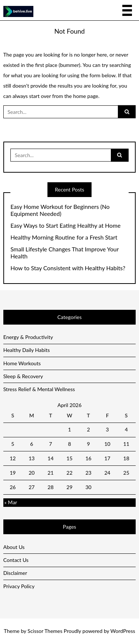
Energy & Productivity (28, 337)
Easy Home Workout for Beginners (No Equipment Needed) (60, 210)
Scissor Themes (45, 631)
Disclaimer (15, 573)
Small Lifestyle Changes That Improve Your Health (64, 253)
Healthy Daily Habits (27, 350)
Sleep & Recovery (23, 376)
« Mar (11, 502)
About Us (14, 547)
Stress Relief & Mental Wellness (39, 389)
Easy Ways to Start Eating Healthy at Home (65, 226)
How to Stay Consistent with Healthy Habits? (68, 268)
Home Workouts (22, 363)
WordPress (123, 631)
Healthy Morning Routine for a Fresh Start (64, 237)
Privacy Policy (19, 586)
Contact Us (16, 560)
